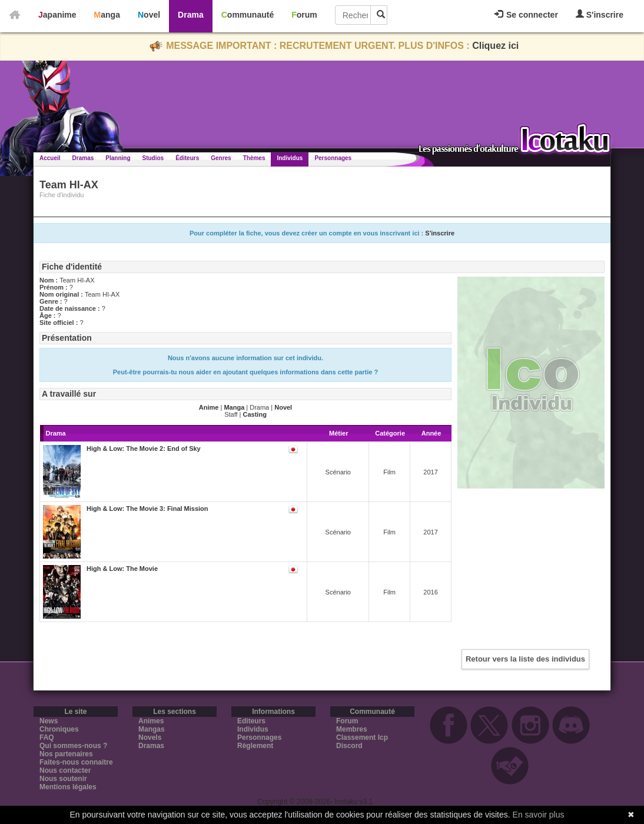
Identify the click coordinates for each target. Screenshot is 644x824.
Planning (118, 158)
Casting (255, 414)
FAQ (47, 737)
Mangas (152, 729)
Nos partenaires (66, 754)
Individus (290, 158)
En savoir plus (539, 815)
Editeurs (251, 721)
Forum (304, 15)
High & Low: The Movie (122, 569)
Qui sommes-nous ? (73, 746)
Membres (352, 729)
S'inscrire (600, 14)
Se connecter (526, 15)
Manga (107, 15)
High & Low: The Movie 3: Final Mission (147, 509)
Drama (191, 15)
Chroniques (59, 729)
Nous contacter (65, 770)
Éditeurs (187, 158)
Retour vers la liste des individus (525, 659)
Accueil (50, 158)
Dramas (83, 158)
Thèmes (254, 158)
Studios (153, 158)
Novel (149, 15)
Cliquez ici (495, 46)
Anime (209, 407)
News (49, 721)
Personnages (333, 158)
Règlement (255, 746)
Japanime (57, 15)
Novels (150, 737)
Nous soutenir (63, 779)
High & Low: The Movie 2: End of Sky (144, 448)
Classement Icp (362, 737)
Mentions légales (68, 787)
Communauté (248, 15)
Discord (349, 746)
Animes (151, 721)
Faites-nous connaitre (76, 762)
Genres (221, 158)
